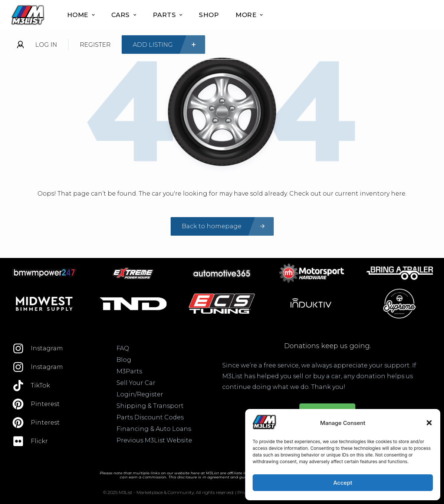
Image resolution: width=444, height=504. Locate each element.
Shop (209, 15)
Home (81, 15)
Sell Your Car (136, 383)
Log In (46, 45)
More (249, 15)
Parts (168, 15)
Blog (124, 360)
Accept (343, 483)
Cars (124, 15)
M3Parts (129, 371)
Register (95, 45)
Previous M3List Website (154, 440)
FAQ (123, 348)
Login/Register (140, 394)
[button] (429, 423)
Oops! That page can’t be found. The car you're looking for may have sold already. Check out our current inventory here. (222, 194)
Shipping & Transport (150, 406)
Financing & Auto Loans (154, 429)
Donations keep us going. (328, 346)
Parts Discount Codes (150, 417)
